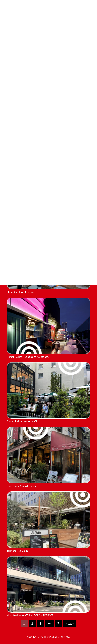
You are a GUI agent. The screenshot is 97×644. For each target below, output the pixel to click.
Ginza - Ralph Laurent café (22, 421)
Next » (70, 623)
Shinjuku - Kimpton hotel (21, 292)
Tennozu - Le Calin (17, 551)
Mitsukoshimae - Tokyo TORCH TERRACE (30, 615)
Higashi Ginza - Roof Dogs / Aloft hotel (28, 357)
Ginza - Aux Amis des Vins (21, 486)
